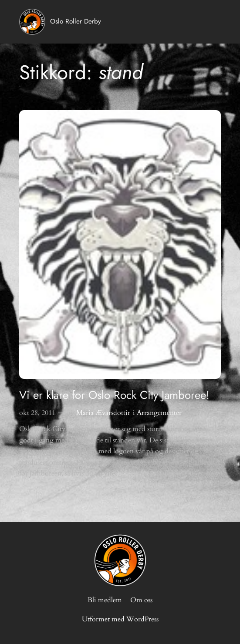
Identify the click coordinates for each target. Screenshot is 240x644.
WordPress (142, 619)
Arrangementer (159, 413)
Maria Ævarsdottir (103, 413)
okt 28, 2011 (37, 413)
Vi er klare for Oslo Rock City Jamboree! (114, 395)
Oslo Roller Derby (76, 21)
